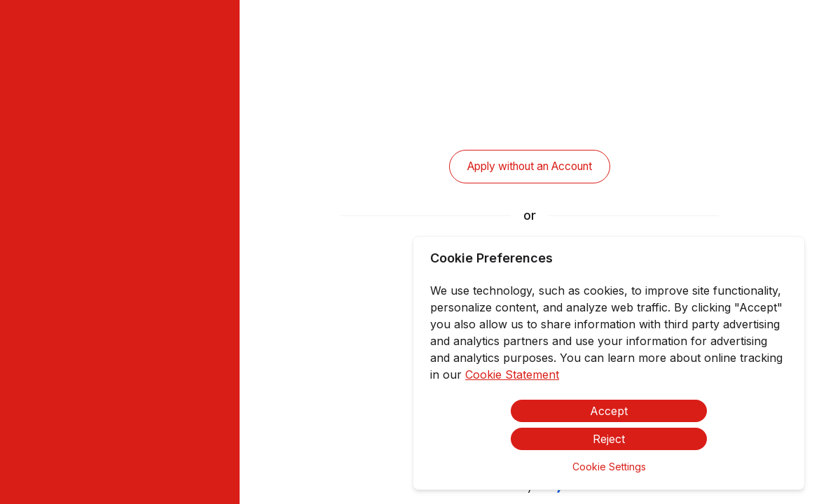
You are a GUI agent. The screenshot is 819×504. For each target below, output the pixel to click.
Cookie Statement (512, 374)
